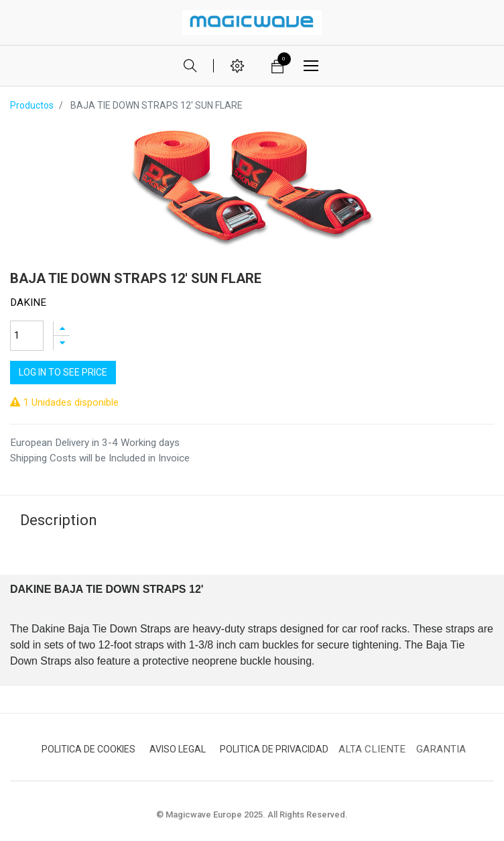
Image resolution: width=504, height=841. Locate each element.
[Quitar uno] (62, 343)
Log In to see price (63, 372)
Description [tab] (59, 520)
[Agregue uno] (62, 328)
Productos (32, 105)
